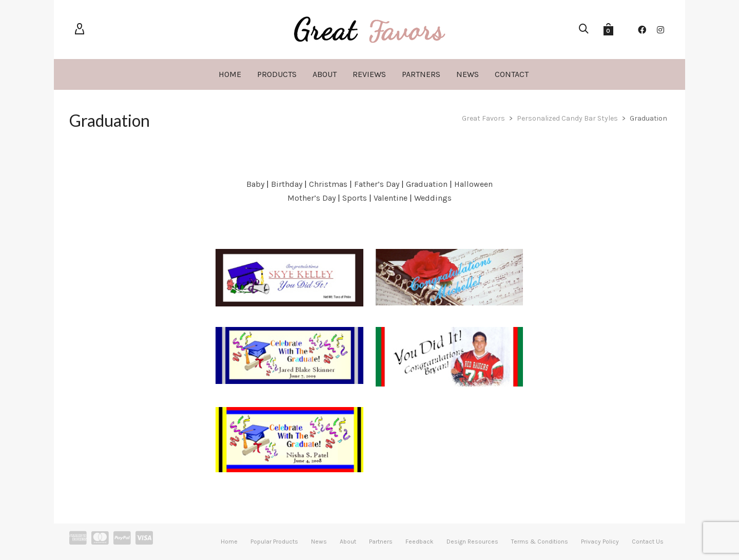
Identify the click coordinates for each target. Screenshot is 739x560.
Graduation (427, 184)
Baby (255, 184)
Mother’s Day (312, 198)
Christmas (328, 184)
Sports (355, 198)
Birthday (287, 184)
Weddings (433, 198)
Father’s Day (378, 184)
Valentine (392, 198)
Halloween (473, 184)
